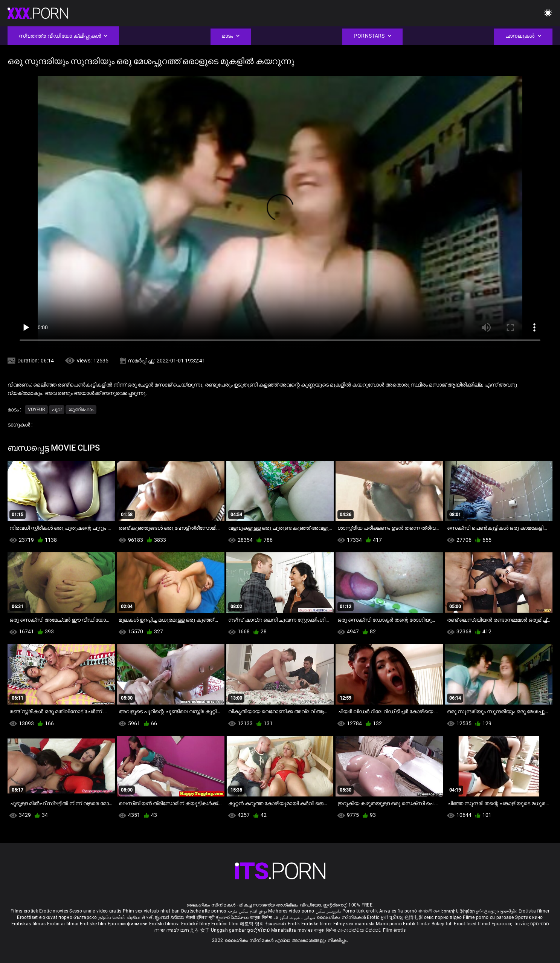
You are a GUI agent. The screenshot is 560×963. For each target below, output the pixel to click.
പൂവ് (57, 410)
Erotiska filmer (534, 911)
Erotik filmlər (417, 924)
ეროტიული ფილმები (497, 911)
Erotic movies (54, 911)
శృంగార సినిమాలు (233, 917)
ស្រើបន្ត (397, 917)
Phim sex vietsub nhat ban (151, 911)
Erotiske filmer (317, 924)
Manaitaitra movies (293, 930)
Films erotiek (24, 911)
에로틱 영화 (253, 924)
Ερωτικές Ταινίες (511, 924)
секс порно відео (443, 917)
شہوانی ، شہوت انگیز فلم (295, 917)
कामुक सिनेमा (262, 917)
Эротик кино (529, 917)
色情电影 (414, 917)
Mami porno (389, 924)
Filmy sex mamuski (354, 924)
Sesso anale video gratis (95, 911)
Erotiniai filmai (63, 924)
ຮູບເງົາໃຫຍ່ (259, 930)
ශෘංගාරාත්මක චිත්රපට (360, 930)
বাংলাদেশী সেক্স (429, 911)
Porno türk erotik (360, 911)
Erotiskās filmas (29, 924)
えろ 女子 (200, 930)
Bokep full (442, 924)
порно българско (78, 917)
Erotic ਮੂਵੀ (378, 917)
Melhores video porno (291, 911)
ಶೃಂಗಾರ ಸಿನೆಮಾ (170, 917)
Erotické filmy (196, 924)
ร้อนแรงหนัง (277, 924)
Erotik (294, 924)
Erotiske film (94, 924)
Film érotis (394, 930)
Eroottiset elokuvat (38, 917)
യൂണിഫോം (81, 410)
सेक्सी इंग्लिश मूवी (200, 917)
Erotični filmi (226, 924)
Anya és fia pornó (398, 911)
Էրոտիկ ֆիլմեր (459, 911)
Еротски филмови (128, 924)
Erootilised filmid (473, 924)
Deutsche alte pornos (204, 911)
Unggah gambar (229, 930)
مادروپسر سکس (328, 911)
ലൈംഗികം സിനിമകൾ (342, 917)
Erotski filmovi (165, 924)
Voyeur (36, 410)
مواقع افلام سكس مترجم (247, 911)
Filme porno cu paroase (488, 917)
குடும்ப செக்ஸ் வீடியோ (119, 917)
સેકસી (148, 917)
